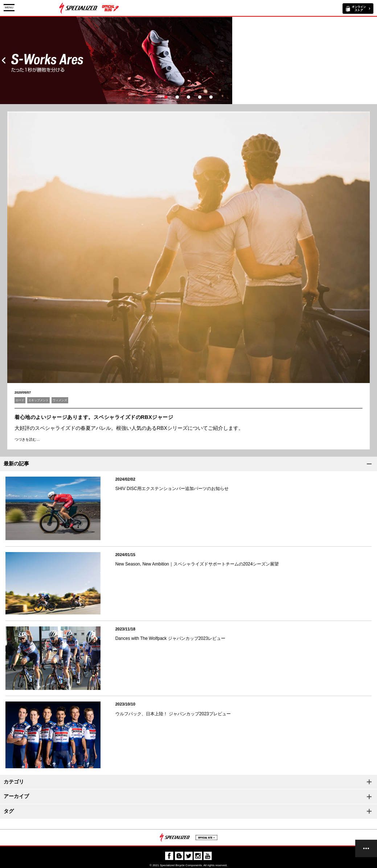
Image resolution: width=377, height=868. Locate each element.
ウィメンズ (60, 400)
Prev (4, 60)
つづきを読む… (27, 439)
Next (373, 60)
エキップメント (38, 400)
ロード (20, 400)
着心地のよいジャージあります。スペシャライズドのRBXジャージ (94, 417)
